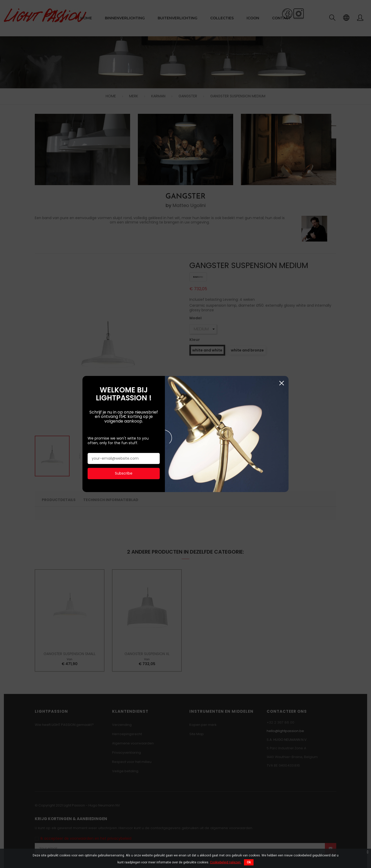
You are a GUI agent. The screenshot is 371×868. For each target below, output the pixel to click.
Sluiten (281, 316)
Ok (249, 862)
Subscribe (124, 406)
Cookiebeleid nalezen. (226, 862)
